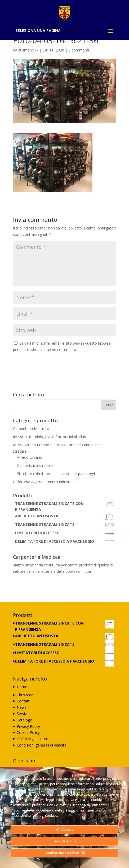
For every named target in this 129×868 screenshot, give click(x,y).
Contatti (24, 701)
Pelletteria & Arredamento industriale (45, 482)
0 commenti (79, 50)
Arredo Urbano (30, 457)
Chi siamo (25, 695)
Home (22, 687)
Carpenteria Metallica (31, 428)
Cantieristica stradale (35, 465)
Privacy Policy (28, 726)
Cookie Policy (28, 732)
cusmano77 (28, 50)
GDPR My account (32, 739)
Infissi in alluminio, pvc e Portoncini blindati (50, 437)
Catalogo (25, 720)
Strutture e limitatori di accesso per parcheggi (56, 474)
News (22, 707)
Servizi (22, 714)
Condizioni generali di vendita (42, 745)
